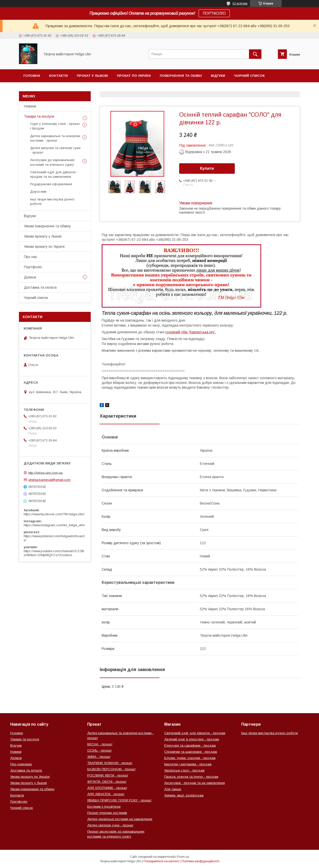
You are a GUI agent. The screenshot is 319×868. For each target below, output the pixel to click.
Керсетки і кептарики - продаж (188, 764)
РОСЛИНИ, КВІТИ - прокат (108, 775)
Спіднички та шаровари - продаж (191, 752)
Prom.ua (183, 857)
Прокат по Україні (134, 76)
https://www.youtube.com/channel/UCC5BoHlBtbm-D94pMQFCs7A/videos (54, 553)
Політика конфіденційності (200, 861)
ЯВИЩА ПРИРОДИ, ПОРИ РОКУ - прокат (119, 800)
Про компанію (21, 764)
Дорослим (38, 192)
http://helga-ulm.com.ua (45, 473)
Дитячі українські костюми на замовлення (120, 819)
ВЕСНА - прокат (100, 744)
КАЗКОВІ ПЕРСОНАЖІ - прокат (111, 769)
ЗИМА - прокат (99, 757)
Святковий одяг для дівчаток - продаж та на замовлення (54, 174)
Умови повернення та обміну (47, 226)
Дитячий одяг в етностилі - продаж (192, 739)
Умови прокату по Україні (44, 247)
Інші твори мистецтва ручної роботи (52, 202)
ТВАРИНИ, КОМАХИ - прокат (110, 763)
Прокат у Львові (92, 76)
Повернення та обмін (181, 76)
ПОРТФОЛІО (214, 13)
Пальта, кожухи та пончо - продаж (191, 777)
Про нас (31, 257)
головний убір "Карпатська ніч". (191, 332)
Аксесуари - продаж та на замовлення (195, 783)
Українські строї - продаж (184, 770)
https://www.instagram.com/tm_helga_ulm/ (54, 525)
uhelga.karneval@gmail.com (49, 480)
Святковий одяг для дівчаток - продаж (195, 733)
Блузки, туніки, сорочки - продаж (190, 758)
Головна (32, 76)
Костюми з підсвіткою (104, 807)
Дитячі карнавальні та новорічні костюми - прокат (55, 138)
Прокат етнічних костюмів (107, 813)
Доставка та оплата (40, 287)
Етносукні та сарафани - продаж (190, 745)
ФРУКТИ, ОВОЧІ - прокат (107, 782)
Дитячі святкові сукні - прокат (110, 825)
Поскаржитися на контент (161, 861)
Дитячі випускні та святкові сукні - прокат (55, 150)
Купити (207, 168)
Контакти (58, 76)
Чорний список (249, 76)
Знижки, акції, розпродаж (184, 795)
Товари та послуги (39, 116)
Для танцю (173, 789)
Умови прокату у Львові (43, 236)
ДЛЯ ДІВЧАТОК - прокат (106, 794)
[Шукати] (255, 54)
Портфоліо (33, 267)
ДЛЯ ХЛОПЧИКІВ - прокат (107, 788)
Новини (30, 106)
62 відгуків (240, 3)
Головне (17, 733)
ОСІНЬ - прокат (99, 750)
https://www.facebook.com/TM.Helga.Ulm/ (54, 514)
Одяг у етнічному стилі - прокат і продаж (55, 126)
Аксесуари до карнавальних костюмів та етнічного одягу (52, 162)
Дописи (30, 277)
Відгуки (218, 76)
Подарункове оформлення (51, 184)
